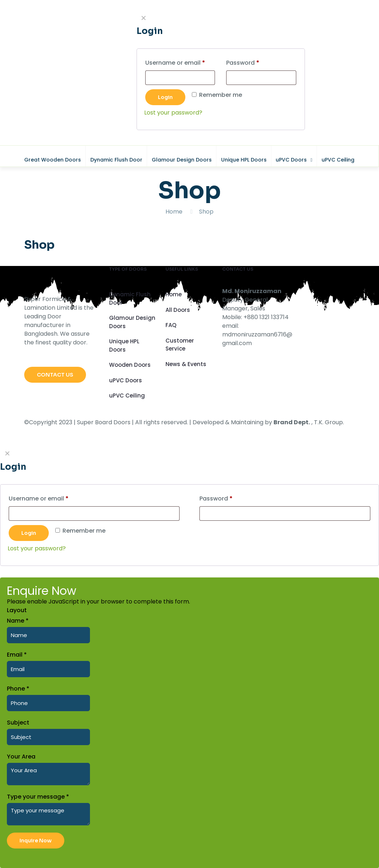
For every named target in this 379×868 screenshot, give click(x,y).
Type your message (38, 797)
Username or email (51, 498)
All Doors (178, 310)
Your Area (21, 757)
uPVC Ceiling (127, 396)
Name (18, 621)
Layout (17, 610)
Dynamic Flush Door (130, 298)
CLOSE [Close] (369, 9)
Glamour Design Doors (132, 322)
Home (174, 212)
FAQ (171, 325)
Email (17, 655)
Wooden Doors (130, 365)
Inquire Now (36, 841)
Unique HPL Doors (124, 345)
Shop (206, 212)
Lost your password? (37, 548)
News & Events (186, 364)
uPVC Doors (126, 380)
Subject (18, 723)
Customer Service (180, 345)
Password (229, 498)
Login (29, 533)
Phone (18, 689)
